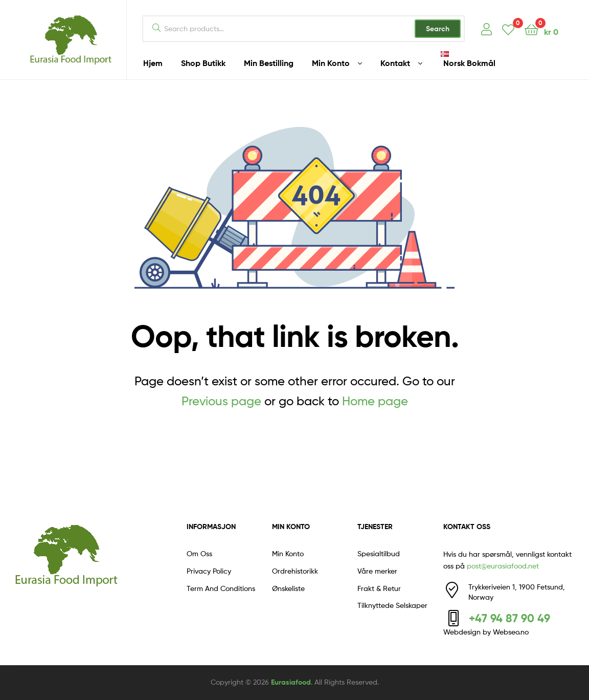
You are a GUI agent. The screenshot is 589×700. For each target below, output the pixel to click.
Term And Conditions (221, 588)
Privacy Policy (209, 571)
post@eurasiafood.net (503, 566)
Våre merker (377, 571)
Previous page (221, 401)
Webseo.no (511, 632)
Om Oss (199, 553)
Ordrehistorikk (295, 571)
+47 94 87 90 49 (509, 618)
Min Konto (288, 553)
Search (438, 29)
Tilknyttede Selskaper (392, 605)
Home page (375, 401)
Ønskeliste (288, 588)
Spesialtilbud (379, 553)
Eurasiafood (291, 682)
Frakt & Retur (379, 588)
